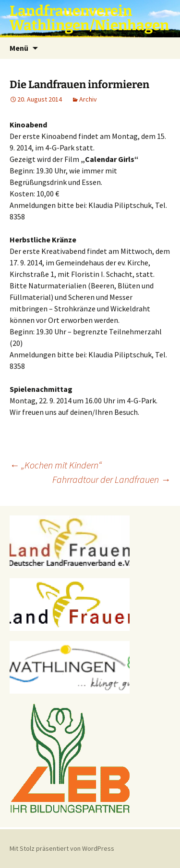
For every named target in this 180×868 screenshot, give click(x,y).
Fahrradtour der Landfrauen (111, 479)
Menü (19, 48)
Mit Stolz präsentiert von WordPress (62, 848)
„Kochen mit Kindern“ (56, 465)
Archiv (88, 99)
